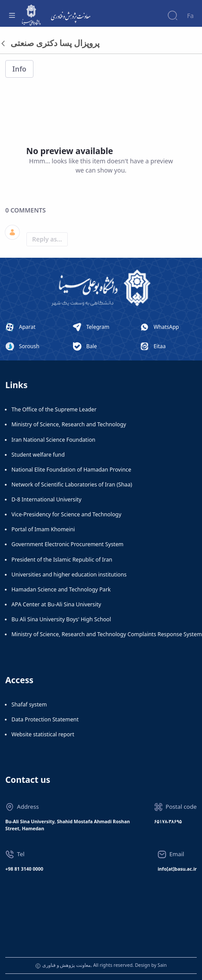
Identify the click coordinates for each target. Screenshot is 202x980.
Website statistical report (43, 734)
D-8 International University (46, 499)
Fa (190, 16)
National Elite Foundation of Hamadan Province (71, 470)
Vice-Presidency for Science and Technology (66, 514)
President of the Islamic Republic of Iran (62, 560)
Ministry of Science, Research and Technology (69, 424)
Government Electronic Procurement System (68, 544)
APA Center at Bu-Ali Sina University (56, 604)
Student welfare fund (38, 455)
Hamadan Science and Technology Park (61, 589)
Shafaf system (29, 704)
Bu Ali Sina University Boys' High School (61, 619)
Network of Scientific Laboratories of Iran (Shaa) (72, 485)
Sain (162, 965)
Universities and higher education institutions (69, 575)
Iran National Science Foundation (53, 440)
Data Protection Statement (45, 719)
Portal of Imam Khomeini (43, 529)
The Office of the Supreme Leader (54, 409)
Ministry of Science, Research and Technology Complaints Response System (107, 634)
